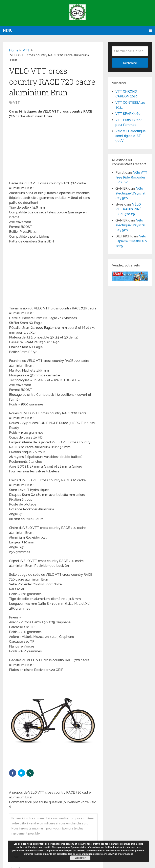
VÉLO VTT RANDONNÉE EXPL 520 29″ (129, 209)
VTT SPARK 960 (128, 114)
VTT (16, 103)
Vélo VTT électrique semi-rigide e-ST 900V (131, 136)
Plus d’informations (123, 854)
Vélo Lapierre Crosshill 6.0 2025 (131, 241)
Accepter (80, 858)
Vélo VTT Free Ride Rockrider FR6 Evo (131, 177)
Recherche (130, 63)
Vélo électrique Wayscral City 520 (130, 193)
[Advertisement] (53, 151)
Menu (8, 31)
